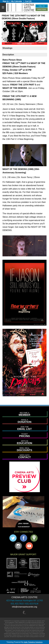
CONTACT (24, 456)
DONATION (24, 421)
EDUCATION (24, 442)
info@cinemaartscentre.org (24, 607)
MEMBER (24, 414)
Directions (42, 9)
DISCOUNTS (25, 449)
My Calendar (17, 1)
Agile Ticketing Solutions (33, 642)
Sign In (6, 1)
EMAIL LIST (24, 428)
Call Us (42, 6)
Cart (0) (28, 1)
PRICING (24, 435)
